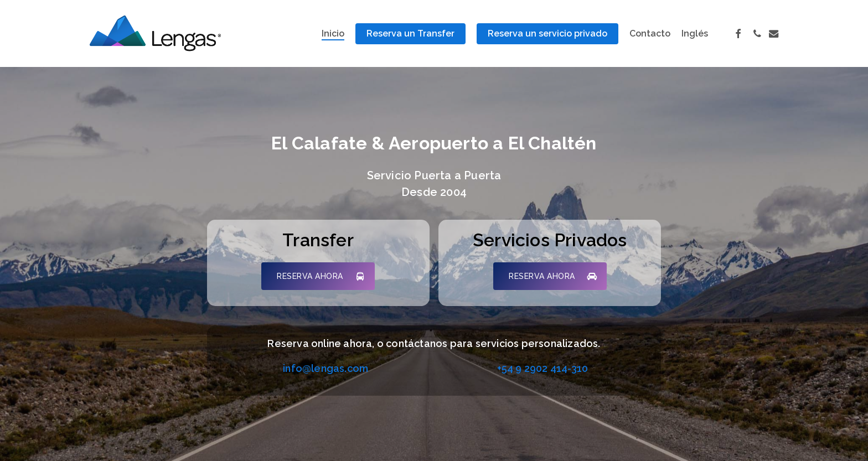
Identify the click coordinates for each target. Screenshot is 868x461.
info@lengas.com (325, 368)
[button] (318, 276)
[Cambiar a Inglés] (695, 33)
